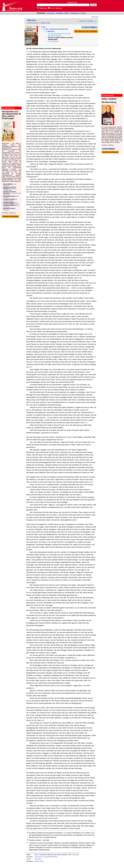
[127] (75, 658)
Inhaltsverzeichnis (33, 23)
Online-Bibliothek (12, 6)
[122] (30, 367)
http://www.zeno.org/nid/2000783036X (46, 857)
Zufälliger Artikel (62, 13)
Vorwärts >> (91, 21)
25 (56, 92)
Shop (83, 13)
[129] (65, 778)
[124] (91, 482)
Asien (43, 27)
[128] (43, 720)
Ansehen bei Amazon (110, 152)
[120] (72, 253)
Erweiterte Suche (72, 2)
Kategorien (75, 13)
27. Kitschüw (53, 41)
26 (45, 100)
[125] (47, 542)
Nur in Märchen (55, 8)
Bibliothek (42, 8)
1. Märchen (50, 31)
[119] (41, 197)
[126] (46, 600)
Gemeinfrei (38, 859)
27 (85, 301)
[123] (86, 423)
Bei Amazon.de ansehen (86, 31)
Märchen (32, 20)
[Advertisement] (112, 6)
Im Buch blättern (90, 27)
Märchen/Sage (39, 861)
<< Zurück (81, 21)
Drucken (95, 17)
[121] (73, 306)
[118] (61, 136)
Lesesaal (50, 13)
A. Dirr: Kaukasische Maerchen (56, 29)
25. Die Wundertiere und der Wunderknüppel (59, 35)
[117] (28, 52)
